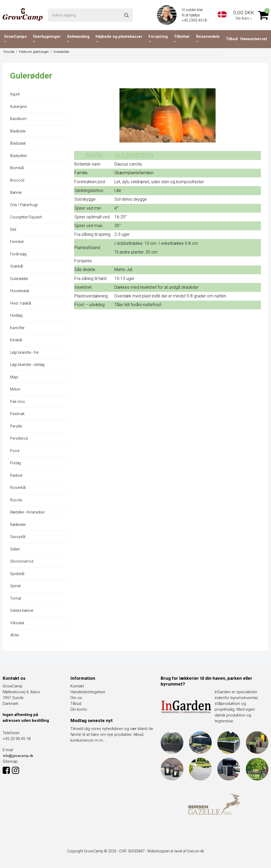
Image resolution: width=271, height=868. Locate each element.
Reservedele (208, 39)
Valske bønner (22, 610)
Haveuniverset (254, 39)
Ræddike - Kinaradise (27, 512)
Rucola (16, 500)
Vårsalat (17, 623)
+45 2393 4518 (195, 20)
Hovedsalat (20, 291)
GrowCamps (15, 39)
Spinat (15, 586)
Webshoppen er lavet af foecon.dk (176, 851)
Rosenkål (18, 488)
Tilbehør (182, 39)
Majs (14, 377)
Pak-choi (17, 402)
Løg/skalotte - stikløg (27, 365)
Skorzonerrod (22, 561)
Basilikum (18, 119)
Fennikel (17, 242)
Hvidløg (16, 315)
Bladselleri (19, 156)
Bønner (16, 192)
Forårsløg (18, 254)
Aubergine (18, 107)
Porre (15, 451)
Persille (16, 426)
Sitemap (10, 761)
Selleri (15, 549)
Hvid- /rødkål (21, 303)
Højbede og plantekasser (119, 39)
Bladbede (18, 131)
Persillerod (19, 438)
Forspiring (158, 39)
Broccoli (17, 180)
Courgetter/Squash (26, 217)
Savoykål (18, 537)
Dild (13, 229)
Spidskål (17, 574)
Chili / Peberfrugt (24, 205)
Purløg (15, 463)
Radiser (16, 475)
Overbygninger (47, 39)
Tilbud (232, 39)
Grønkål (17, 266)
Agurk (15, 94)
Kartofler (17, 328)
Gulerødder (19, 279)
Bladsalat (18, 143)
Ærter (15, 635)
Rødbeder (18, 525)
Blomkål (17, 168)
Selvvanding (78, 39)
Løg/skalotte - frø (24, 352)
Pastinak (17, 414)
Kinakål (16, 340)
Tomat (16, 598)
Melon (15, 389)
